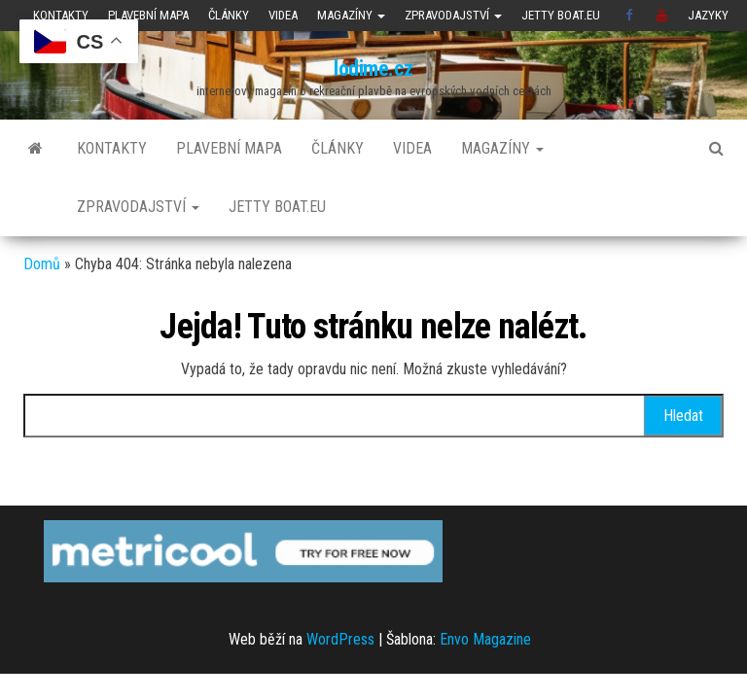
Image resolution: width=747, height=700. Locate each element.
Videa (283, 15)
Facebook (631, 16)
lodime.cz (373, 69)
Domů (42, 264)
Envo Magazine (485, 639)
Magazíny (351, 15)
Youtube (662, 16)
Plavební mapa (148, 15)
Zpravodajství (453, 15)
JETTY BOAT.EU (561, 15)
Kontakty (61, 15)
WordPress (340, 639)
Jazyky (708, 15)
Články (229, 15)
